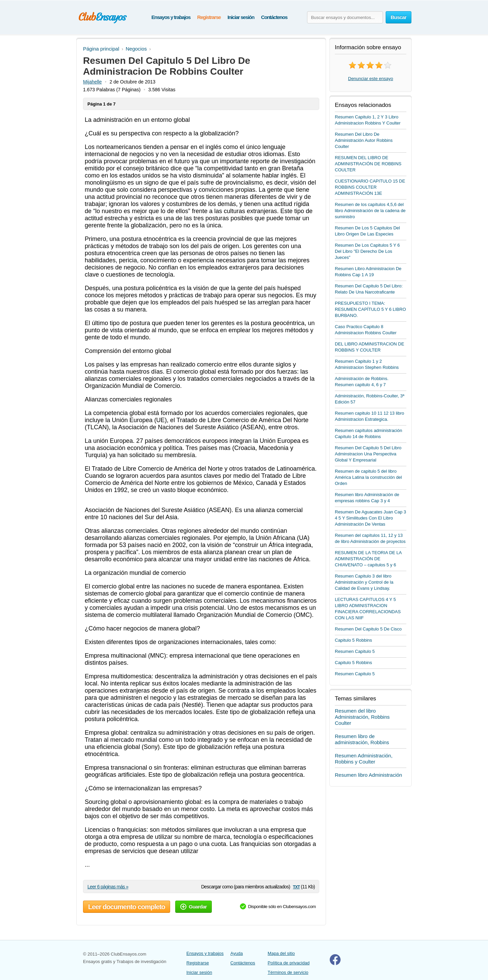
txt (296, 887)
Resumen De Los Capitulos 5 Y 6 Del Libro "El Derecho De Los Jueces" (367, 251)
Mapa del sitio (281, 953)
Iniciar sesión (241, 17)
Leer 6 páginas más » (108, 887)
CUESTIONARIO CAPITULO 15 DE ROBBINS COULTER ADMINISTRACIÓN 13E (370, 187)
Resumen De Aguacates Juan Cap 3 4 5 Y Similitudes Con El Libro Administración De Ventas (370, 518)
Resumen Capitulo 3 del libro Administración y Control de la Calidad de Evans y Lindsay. (364, 582)
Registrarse (209, 17)
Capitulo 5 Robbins (353, 640)
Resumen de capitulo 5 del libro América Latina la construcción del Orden (368, 477)
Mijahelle (92, 82)
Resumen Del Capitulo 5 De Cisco (368, 629)
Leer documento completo (127, 907)
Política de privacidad (289, 963)
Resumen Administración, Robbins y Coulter (364, 759)
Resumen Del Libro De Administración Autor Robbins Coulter (364, 140)
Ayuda (237, 953)
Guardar (194, 907)
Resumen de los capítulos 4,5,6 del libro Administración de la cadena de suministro (370, 211)
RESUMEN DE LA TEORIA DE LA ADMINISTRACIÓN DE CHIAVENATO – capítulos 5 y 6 (368, 559)
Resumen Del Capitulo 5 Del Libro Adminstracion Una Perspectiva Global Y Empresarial (368, 454)
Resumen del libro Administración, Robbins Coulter (362, 717)
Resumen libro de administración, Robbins (362, 739)
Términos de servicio (288, 972)
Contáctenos (274, 17)
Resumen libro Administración (368, 775)
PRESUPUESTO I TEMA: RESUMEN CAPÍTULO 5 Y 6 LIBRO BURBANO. (370, 309)
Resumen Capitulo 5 (355, 651)
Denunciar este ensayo (371, 79)
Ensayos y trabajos (171, 17)
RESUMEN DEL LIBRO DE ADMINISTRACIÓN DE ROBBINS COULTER (368, 164)
